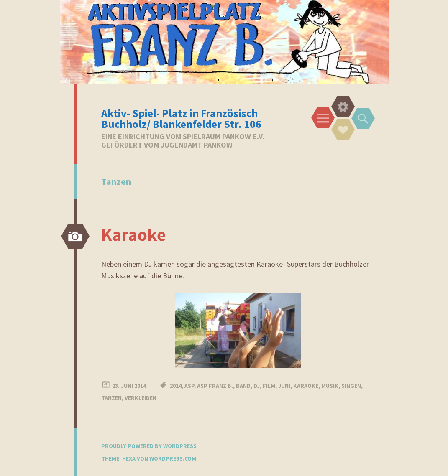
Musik (330, 386)
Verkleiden (141, 398)
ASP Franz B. (215, 386)
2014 (176, 386)
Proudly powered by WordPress (149, 446)
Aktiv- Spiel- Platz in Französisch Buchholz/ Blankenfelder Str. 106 (181, 118)
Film (269, 386)
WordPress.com (173, 458)
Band (243, 386)
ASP (189, 386)
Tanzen (111, 398)
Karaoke (134, 234)
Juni (284, 386)
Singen (351, 386)
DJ (257, 386)
